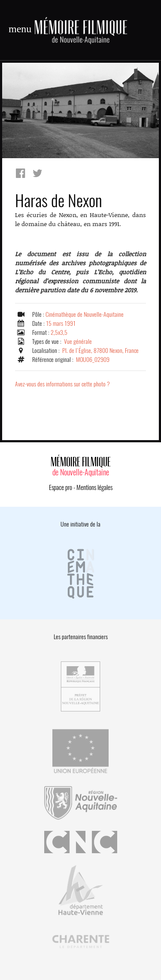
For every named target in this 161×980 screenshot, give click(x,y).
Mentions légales (94, 487)
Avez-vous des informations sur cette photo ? (62, 384)
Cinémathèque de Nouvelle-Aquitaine (85, 314)
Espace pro (61, 487)
